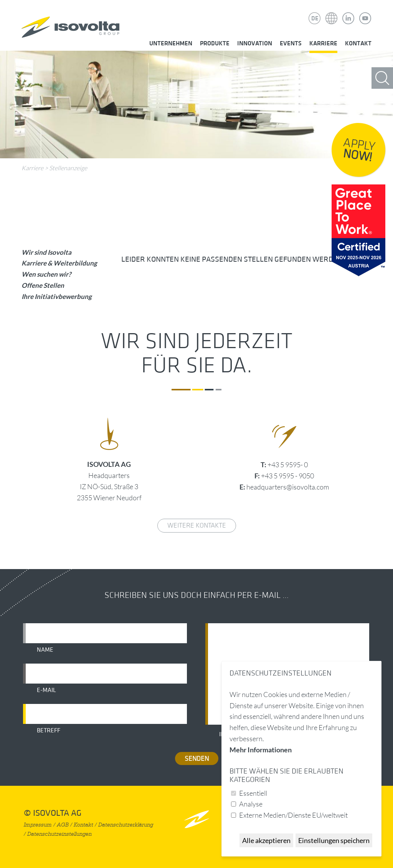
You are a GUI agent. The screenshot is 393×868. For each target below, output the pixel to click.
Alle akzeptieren (266, 840)
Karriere (323, 43)
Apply (359, 150)
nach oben (197, 819)
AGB (63, 825)
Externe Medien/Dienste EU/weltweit (293, 815)
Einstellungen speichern (334, 840)
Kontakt (358, 43)
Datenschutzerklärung (126, 825)
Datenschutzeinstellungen (59, 834)
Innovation (255, 43)
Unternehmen (171, 43)
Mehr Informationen (261, 750)
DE (315, 18)
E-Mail (46, 690)
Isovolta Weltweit (332, 13)
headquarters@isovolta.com (288, 487)
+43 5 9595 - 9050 (287, 476)
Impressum (38, 825)
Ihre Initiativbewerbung (57, 296)
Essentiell (253, 793)
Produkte (215, 43)
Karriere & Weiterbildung (59, 263)
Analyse (251, 804)
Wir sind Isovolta (46, 252)
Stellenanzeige (68, 168)
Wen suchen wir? (46, 274)
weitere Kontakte (197, 525)
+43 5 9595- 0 (288, 465)
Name (45, 650)
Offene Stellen (43, 285)
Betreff (49, 730)
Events (291, 43)
